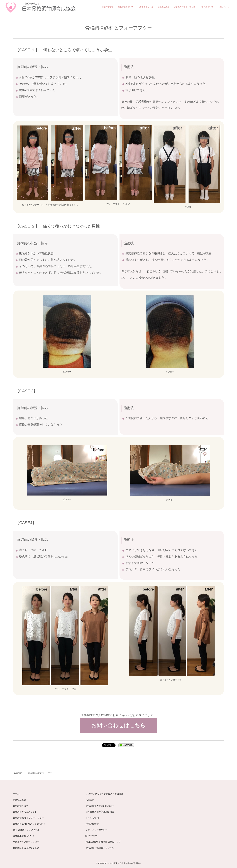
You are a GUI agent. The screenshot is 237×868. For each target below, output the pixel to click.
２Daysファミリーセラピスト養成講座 (104, 793)
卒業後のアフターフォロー (185, 7)
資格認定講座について (24, 835)
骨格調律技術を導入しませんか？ (29, 823)
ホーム (16, 793)
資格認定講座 (163, 7)
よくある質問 (92, 817)
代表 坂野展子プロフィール (26, 829)
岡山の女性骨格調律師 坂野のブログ (103, 841)
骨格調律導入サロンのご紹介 (100, 805)
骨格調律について (125, 7)
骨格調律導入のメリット (25, 811)
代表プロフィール (145, 7)
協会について (207, 7)
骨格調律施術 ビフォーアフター (29, 817)
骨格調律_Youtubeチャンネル (100, 847)
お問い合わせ (224, 7)
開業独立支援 (107, 7)
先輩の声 (90, 799)
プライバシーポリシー (96, 829)
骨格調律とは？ (21, 805)
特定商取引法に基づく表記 (26, 847)
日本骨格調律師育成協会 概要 (100, 811)
